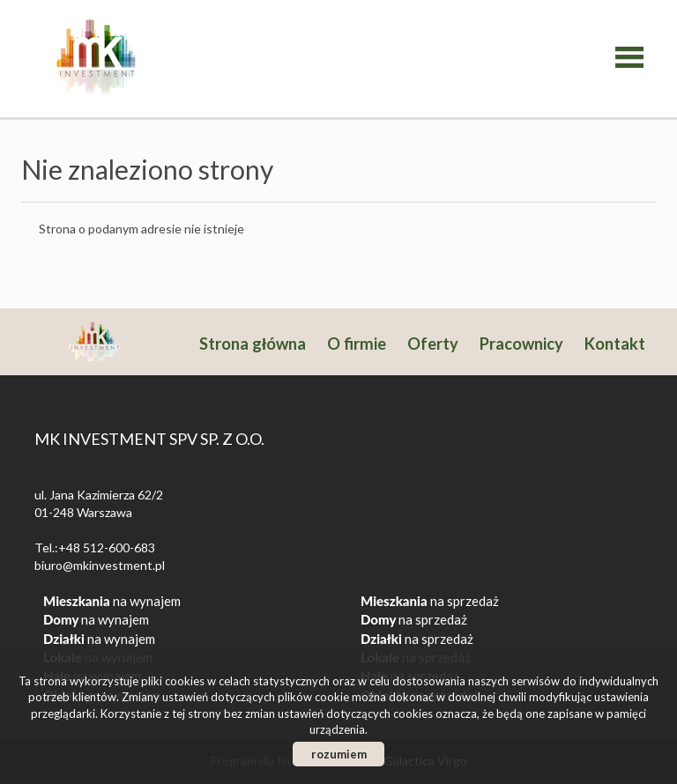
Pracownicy (521, 344)
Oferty (433, 344)
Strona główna (253, 344)
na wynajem (112, 601)
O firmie (357, 344)
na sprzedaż (430, 601)
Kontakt (615, 344)
